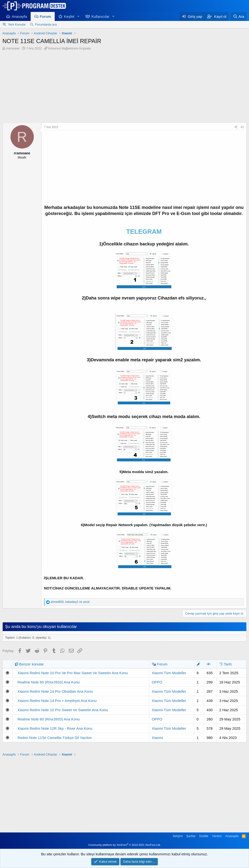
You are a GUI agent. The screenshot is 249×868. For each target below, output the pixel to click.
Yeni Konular (17, 24)
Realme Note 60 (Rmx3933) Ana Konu (49, 682)
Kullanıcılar (100, 16)
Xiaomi (157, 738)
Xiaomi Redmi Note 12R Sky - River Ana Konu (55, 728)
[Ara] (239, 16)
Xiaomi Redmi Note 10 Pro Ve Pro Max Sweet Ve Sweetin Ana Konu (73, 673)
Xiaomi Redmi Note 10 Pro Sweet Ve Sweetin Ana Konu (63, 710)
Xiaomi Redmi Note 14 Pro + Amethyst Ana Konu (57, 701)
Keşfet (69, 16)
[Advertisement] (124, 87)
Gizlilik (204, 836)
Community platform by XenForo (124, 845)
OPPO (157, 682)
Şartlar (191, 836)
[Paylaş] (236, 127)
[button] (78, 16)
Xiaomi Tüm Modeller (169, 673)
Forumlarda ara (46, 24)
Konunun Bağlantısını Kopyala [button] (69, 48)
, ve (70, 602)
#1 (242, 127)
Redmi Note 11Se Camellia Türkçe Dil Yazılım (55, 738)
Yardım (217, 836)
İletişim (178, 836)
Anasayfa (19, 16)
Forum (46, 16)
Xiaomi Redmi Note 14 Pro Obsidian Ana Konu (55, 691)
